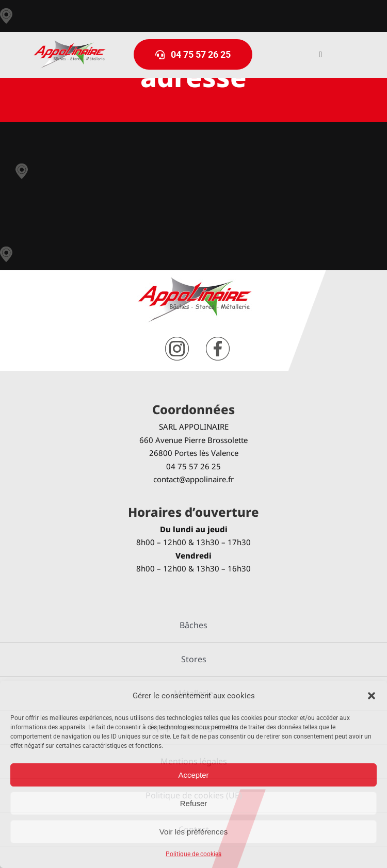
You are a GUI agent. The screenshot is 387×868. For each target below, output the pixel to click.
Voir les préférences (194, 832)
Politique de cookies (193, 854)
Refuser (194, 803)
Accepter (193, 775)
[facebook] (218, 341)
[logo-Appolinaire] (70, 44)
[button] (372, 696)
